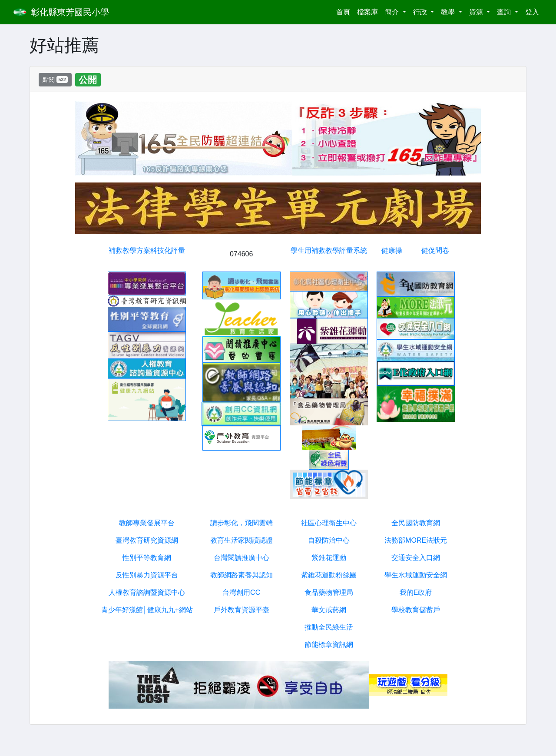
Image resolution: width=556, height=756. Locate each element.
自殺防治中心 (329, 540)
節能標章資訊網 (329, 645)
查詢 (505, 12)
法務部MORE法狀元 (416, 540)
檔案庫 (367, 12)
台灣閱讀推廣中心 (242, 558)
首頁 (345, 11)
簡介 (393, 12)
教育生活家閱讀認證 (242, 540)
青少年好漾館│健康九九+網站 (147, 610)
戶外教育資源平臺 (242, 610)
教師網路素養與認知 (242, 575)
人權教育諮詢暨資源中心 (147, 592)
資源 (477, 12)
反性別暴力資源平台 (147, 575)
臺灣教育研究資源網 (147, 540)
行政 (421, 12)
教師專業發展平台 (147, 523)
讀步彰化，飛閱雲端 (242, 523)
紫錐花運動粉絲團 (329, 575)
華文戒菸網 (329, 610)
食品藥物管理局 (329, 592)
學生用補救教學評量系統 (329, 250)
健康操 (392, 250)
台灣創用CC (241, 592)
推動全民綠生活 (329, 627)
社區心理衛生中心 (329, 523)
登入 (532, 12)
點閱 (55, 80)
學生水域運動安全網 (416, 575)
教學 (449, 12)
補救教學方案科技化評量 (147, 250)
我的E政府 (416, 592)
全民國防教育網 (416, 523)
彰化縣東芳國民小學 (70, 12)
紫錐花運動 (329, 558)
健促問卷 (435, 250)
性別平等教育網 (147, 558)
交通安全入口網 (416, 558)
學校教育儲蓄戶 (416, 610)
